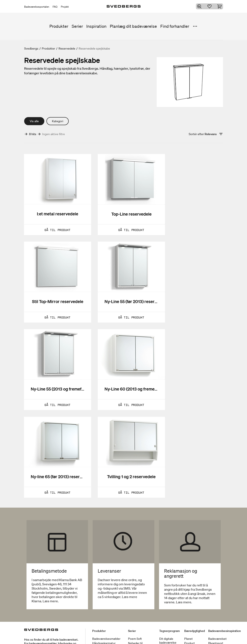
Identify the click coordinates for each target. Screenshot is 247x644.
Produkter (59, 26)
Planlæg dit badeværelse (133, 26)
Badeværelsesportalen (37, 7)
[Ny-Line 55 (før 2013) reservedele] (55, 276)
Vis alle (34, 121)
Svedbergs (31, 48)
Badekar (98, 640)
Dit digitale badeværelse (168, 629)
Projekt (65, 7)
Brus (95, 636)
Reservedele (67, 48)
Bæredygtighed (195, 619)
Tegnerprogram (170, 619)
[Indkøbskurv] (220, 6)
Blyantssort (216, 632)
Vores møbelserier (140, 640)
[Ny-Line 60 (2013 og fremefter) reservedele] (192, 276)
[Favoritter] (210, 6)
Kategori (58, 121)
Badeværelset (217, 627)
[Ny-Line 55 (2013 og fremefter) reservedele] (123, 276)
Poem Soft (135, 627)
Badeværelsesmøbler (106, 627)
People (189, 636)
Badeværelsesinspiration (225, 619)
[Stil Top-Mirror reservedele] (192, 193)
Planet (188, 627)
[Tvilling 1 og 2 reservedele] (123, 359)
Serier (77, 26)
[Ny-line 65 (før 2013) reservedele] (55, 359)
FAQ (55, 7)
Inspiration (96, 26)
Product (190, 632)
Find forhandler (175, 26)
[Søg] (200, 6)
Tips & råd (215, 636)
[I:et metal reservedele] (55, 193)
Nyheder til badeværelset (137, 633)
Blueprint (165, 635)
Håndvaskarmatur (104, 632)
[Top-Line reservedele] (123, 193)
